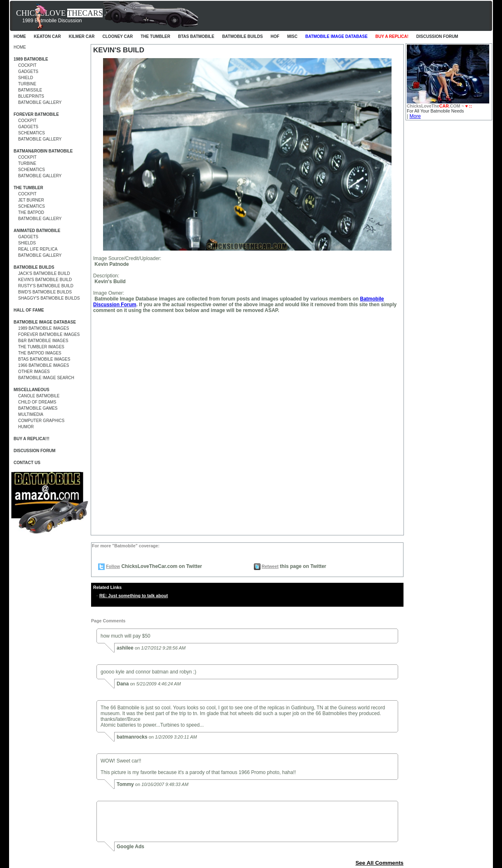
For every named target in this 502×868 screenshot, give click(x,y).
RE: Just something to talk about (134, 596)
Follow (113, 566)
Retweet (270, 566)
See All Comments (379, 863)
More (415, 116)
